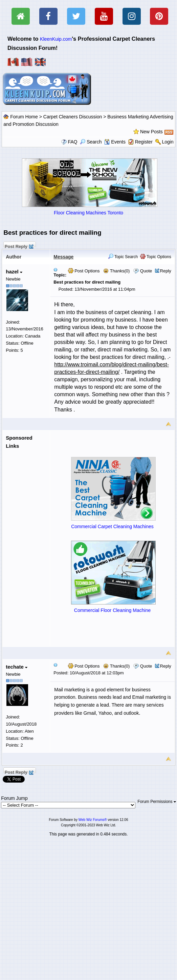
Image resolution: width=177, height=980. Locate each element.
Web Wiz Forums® (93, 820)
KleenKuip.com (56, 39)
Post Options (84, 271)
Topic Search (123, 257)
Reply (166, 271)
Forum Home (24, 117)
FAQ (72, 142)
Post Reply (19, 246)
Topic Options (156, 257)
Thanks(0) (116, 271)
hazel (14, 272)
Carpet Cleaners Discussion (73, 117)
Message (63, 257)
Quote (146, 271)
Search (91, 142)
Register (144, 142)
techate (17, 667)
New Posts (151, 132)
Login (168, 142)
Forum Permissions (157, 802)
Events (115, 142)
